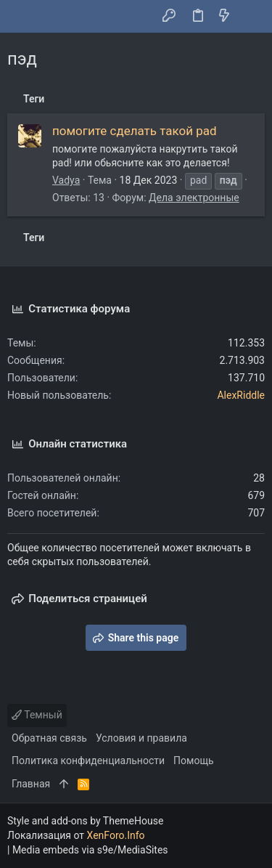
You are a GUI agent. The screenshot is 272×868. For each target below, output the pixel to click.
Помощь (194, 760)
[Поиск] (251, 17)
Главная (31, 784)
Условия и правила (141, 738)
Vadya (66, 180)
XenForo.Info (116, 835)
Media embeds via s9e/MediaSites (90, 850)
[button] (22, 17)
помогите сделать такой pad (135, 131)
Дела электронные (194, 198)
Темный (37, 715)
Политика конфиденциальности (88, 760)
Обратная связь (49, 738)
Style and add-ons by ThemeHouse (85, 821)
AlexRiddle (241, 395)
